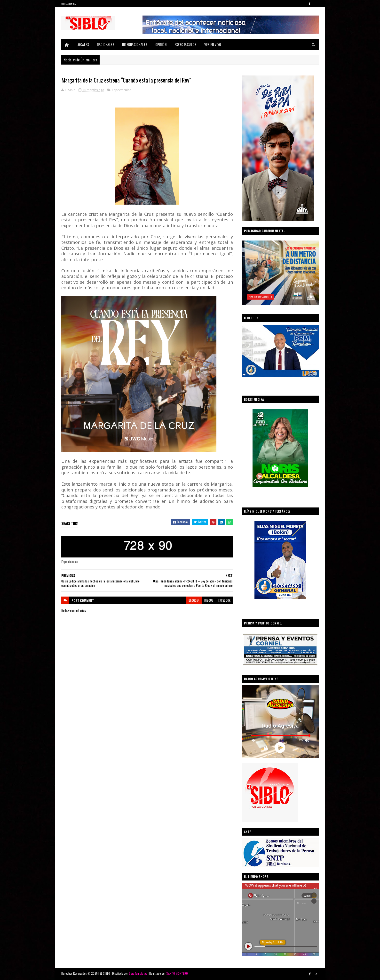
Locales (83, 44)
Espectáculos (185, 44)
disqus (209, 600)
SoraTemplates (138, 973)
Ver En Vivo (213, 44)
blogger (194, 600)
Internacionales (135, 44)
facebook (224, 600)
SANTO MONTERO (177, 973)
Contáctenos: (69, 4)
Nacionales (106, 44)
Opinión (161, 44)
